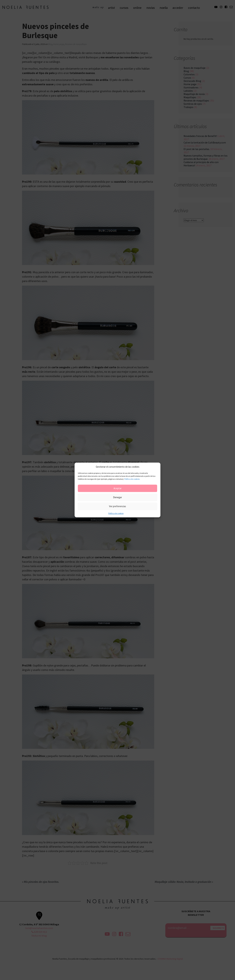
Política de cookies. (132, 479)
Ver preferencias (117, 506)
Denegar (117, 497)
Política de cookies (116, 513)
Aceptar (118, 488)
